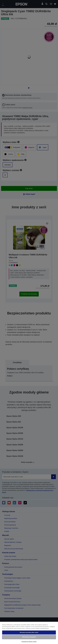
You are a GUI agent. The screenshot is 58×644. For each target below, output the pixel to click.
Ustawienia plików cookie (29, 642)
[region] (29, 633)
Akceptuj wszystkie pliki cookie (29, 632)
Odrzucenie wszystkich (29, 637)
